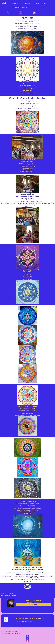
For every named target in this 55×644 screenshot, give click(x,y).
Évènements (16, 8)
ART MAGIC (26, 3)
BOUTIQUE (37, 3)
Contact (25, 8)
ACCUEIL (15, 3)
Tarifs (45, 3)
